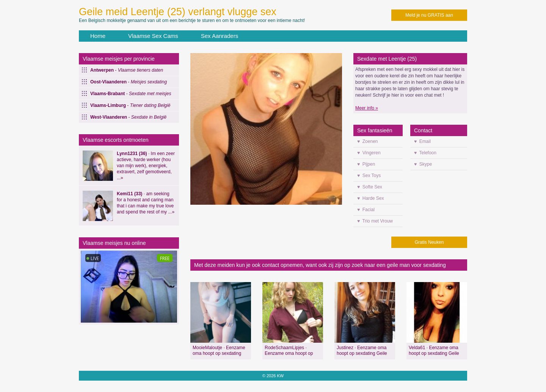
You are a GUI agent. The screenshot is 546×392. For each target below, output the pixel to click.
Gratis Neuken (429, 242)
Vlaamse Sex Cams (153, 36)
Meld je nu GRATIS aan (429, 15)
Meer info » (367, 108)
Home (98, 36)
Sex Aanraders (220, 36)
